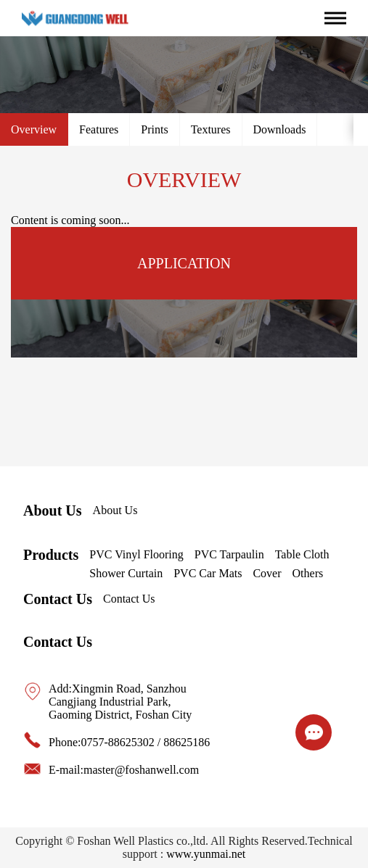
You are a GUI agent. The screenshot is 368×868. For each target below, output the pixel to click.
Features (99, 129)
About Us (53, 511)
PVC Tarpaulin (229, 554)
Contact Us (58, 599)
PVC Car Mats (208, 573)
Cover (267, 573)
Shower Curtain (126, 573)
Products (51, 555)
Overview (34, 129)
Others (308, 573)
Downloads (280, 129)
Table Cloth (302, 554)
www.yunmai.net (206, 854)
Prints (154, 129)
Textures (211, 129)
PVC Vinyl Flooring (136, 554)
